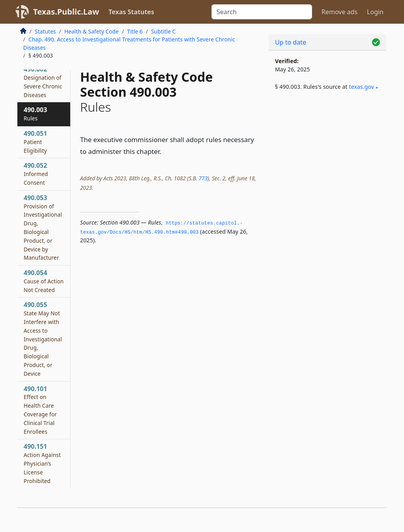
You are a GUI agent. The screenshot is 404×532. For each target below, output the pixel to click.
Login (375, 12)
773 (203, 178)
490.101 (40, 410)
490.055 (43, 339)
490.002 (43, 81)
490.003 (35, 114)
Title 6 (135, 31)
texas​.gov (361, 87)
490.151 (42, 463)
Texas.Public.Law (66, 12)
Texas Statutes (131, 12)
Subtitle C (163, 31)
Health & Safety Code (92, 31)
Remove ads (339, 12)
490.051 (35, 142)
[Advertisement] (327, 159)
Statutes (45, 31)
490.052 (36, 174)
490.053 (43, 228)
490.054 (44, 281)
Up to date (291, 42)
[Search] (262, 12)
